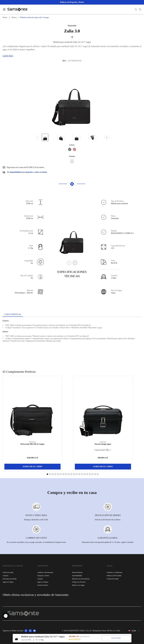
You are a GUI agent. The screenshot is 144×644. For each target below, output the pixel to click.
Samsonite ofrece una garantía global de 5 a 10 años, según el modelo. (108, 542)
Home (5, 17)
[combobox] (132, 631)
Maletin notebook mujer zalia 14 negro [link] (35, 17)
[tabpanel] (72, 341)
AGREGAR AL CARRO (32, 467)
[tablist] (72, 315)
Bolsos (14, 17)
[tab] (13, 315)
